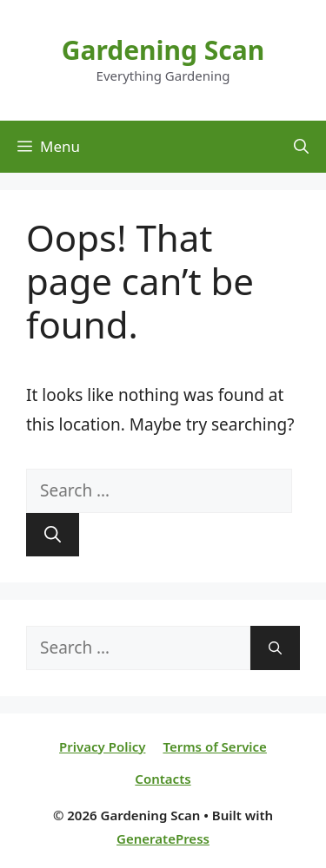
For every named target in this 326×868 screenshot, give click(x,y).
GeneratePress (163, 838)
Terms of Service (214, 746)
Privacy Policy (102, 746)
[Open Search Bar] (301, 147)
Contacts (163, 779)
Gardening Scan (163, 50)
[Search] (53, 535)
